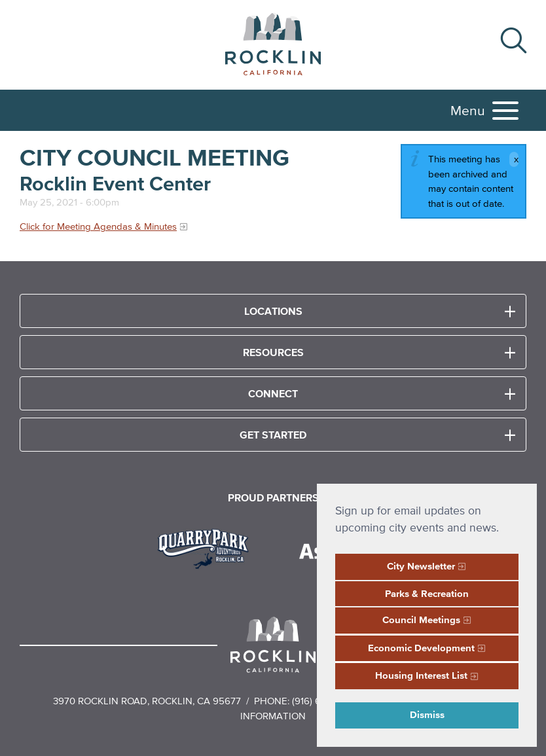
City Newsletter (421, 566)
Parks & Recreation (427, 593)
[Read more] (208, 547)
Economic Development (421, 648)
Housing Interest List (421, 675)
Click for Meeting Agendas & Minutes (98, 226)
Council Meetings (421, 620)
